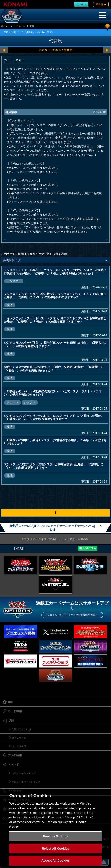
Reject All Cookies (55, 848)
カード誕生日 (19, 746)
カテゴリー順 (19, 738)
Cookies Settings (56, 836)
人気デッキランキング (24, 773)
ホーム (5, 26)
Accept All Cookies (56, 861)
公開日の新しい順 (21, 729)
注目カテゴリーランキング (26, 782)
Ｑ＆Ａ (18, 26)
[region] (55, 828)
